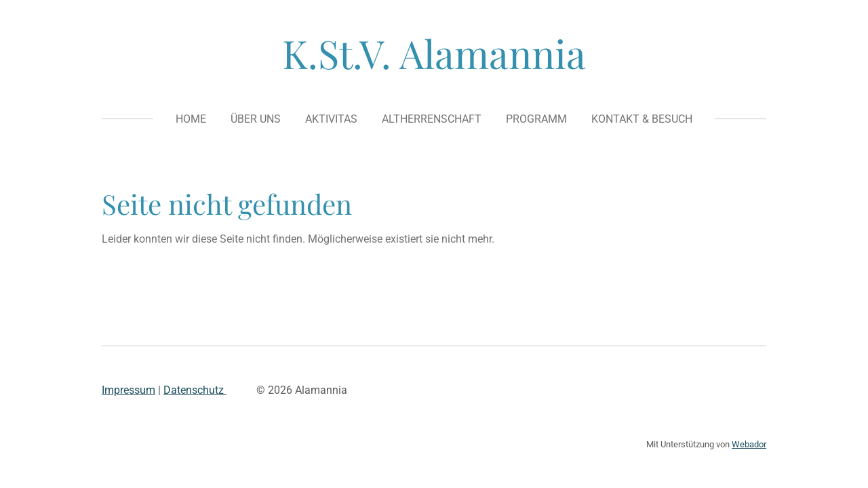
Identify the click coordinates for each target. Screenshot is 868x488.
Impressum (129, 390)
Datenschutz (195, 390)
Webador (749, 444)
